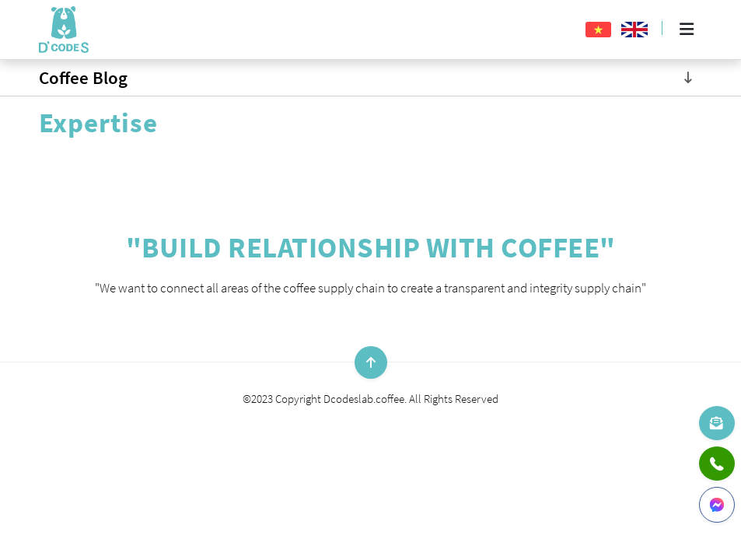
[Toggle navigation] (688, 78)
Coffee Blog (83, 77)
